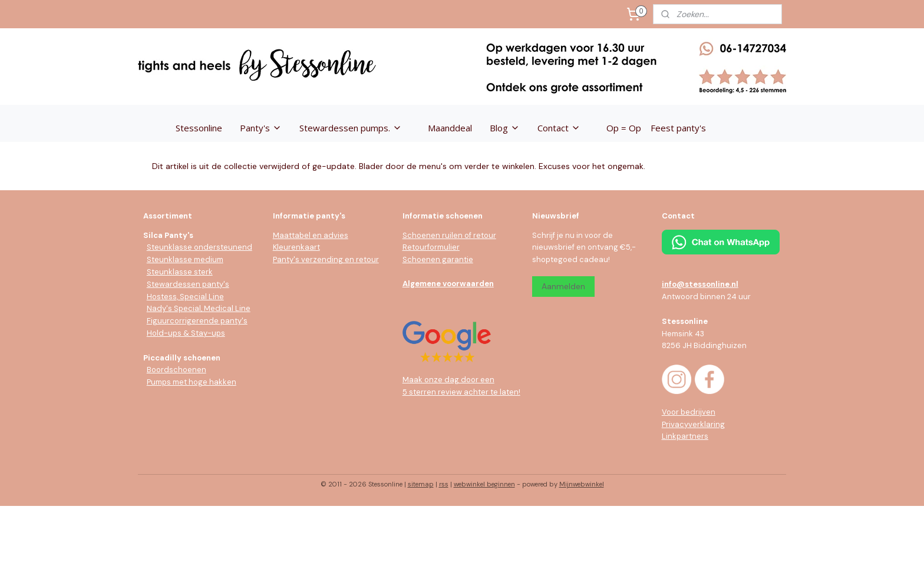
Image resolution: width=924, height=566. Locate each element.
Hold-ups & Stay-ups (186, 333)
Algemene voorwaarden (448, 284)
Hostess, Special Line (185, 297)
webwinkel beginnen (484, 484)
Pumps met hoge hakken (192, 382)
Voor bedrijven (689, 412)
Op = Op (624, 128)
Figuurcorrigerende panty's (197, 321)
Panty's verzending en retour (326, 259)
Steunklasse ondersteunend (199, 247)
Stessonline (199, 128)
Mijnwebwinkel (582, 484)
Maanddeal (450, 128)
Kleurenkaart (296, 247)
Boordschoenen (176, 370)
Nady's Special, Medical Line (199, 308)
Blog (505, 128)
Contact (559, 128)
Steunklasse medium (185, 259)
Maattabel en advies (311, 235)
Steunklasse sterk (180, 272)
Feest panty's (678, 128)
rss (444, 484)
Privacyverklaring (693, 424)
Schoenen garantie (438, 259)
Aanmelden (563, 286)
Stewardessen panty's (188, 284)
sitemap (421, 484)
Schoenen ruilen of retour (449, 235)
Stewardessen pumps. (351, 128)
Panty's (261, 128)
